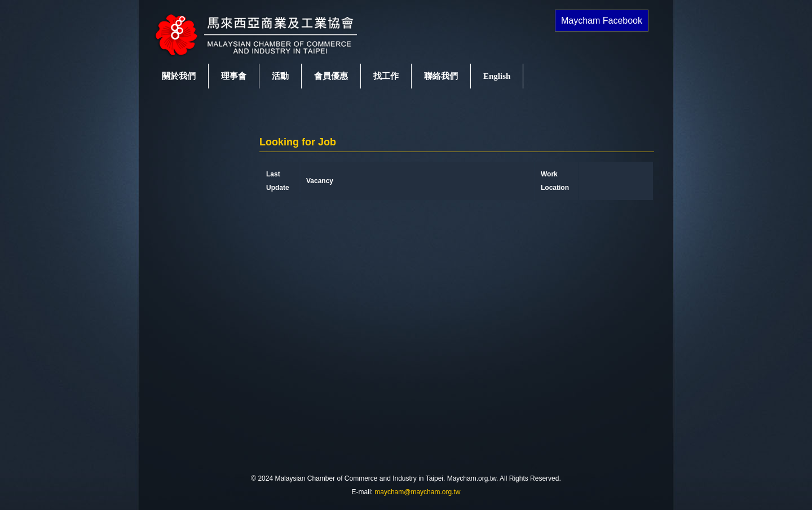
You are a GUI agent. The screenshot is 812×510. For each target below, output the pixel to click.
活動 (280, 76)
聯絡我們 (441, 76)
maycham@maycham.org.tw (417, 492)
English (497, 76)
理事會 (234, 76)
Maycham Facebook (602, 21)
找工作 (386, 76)
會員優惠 (331, 76)
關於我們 (179, 76)
